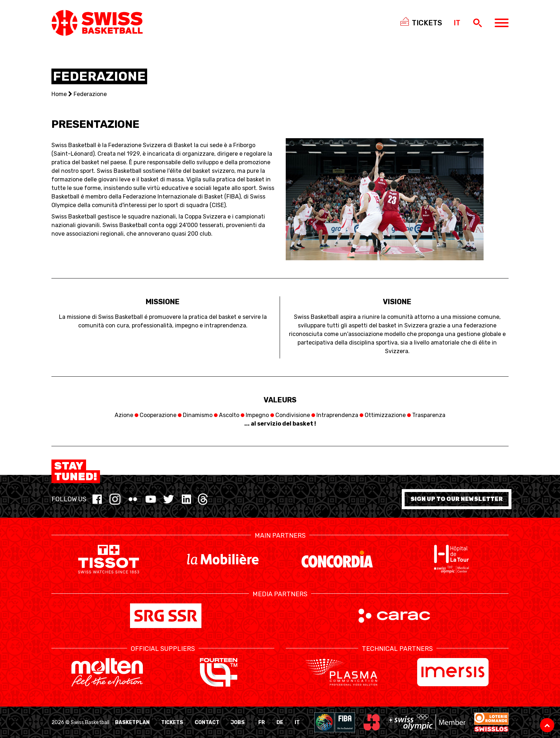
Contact (207, 722)
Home (59, 94)
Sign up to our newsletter (457, 499)
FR (262, 722)
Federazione (90, 94)
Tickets (172, 722)
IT (297, 722)
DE (280, 722)
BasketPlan (132, 722)
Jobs (238, 722)
